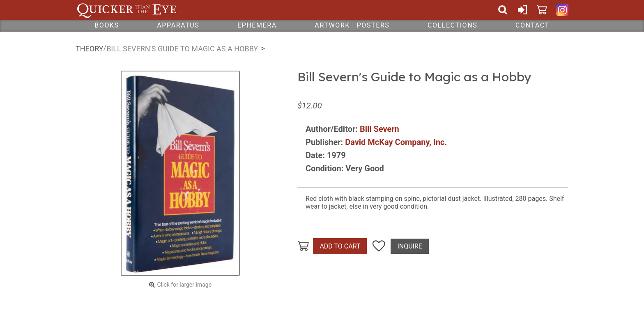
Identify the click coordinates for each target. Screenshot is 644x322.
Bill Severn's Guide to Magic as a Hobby (182, 49)
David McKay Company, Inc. (396, 142)
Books (107, 25)
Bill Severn (379, 129)
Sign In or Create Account (522, 10)
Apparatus (178, 25)
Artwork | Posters (352, 25)
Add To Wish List (379, 246)
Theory (90, 49)
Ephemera (257, 25)
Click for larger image (184, 285)
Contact (532, 25)
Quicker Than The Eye (127, 10)
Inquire (409, 246)
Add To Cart (340, 246)
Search (503, 10)
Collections (452, 25)
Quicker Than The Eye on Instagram (562, 10)
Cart (542, 10)
